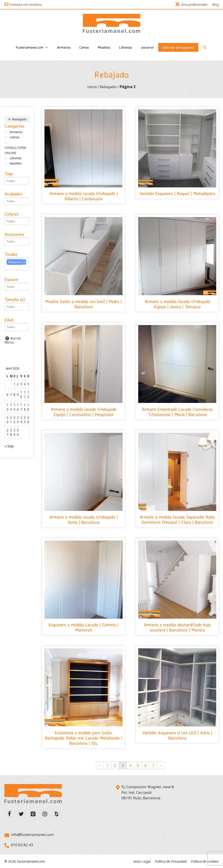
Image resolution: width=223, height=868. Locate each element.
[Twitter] (21, 814)
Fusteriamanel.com (34, 47)
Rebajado (108, 87)
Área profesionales (192, 4)
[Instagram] (45, 814)
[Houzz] (56, 814)
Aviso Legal (142, 861)
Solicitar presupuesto (178, 47)
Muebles (104, 47)
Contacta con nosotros (26, 4)
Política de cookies (205, 861)
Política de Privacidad (171, 861)
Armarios (64, 47)
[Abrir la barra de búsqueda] (205, 47)
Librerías (126, 47)
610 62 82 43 (22, 845)
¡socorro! (147, 47)
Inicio (92, 87)
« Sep (9, 446)
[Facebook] (9, 814)
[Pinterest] (33, 814)
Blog (215, 4)
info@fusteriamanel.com (32, 835)
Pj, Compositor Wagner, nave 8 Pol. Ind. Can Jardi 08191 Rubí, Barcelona (148, 792)
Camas (84, 47)
